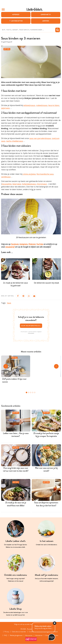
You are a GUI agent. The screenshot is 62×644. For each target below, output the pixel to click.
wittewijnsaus (29, 105)
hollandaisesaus (29, 184)
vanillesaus (6, 177)
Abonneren (29, 636)
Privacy (7, 632)
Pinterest (32, 244)
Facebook (15, 244)
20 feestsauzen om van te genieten (31, 237)
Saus (9, 303)
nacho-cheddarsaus (14, 141)
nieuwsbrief (10, 247)
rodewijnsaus (42, 105)
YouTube (40, 244)
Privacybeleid (31, 333)
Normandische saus (45, 174)
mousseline (7, 184)
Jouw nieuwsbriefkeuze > (31, 326)
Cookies (31, 632)
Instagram (23, 244)
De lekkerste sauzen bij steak (46, 283)
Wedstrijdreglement (16, 636)
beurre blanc (54, 105)
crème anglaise (29, 174)
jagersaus (5, 108)
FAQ (6, 636)
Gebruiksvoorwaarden (19, 632)
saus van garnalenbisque (40, 138)
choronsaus (42, 184)
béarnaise (17, 184)
